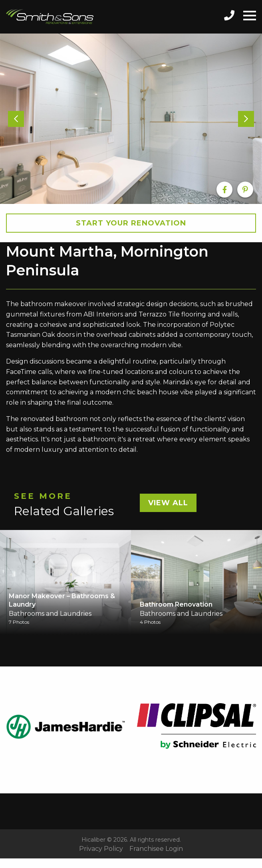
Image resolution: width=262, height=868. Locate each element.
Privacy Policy (101, 849)
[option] (131, 119)
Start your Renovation (131, 223)
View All (168, 503)
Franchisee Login (156, 849)
